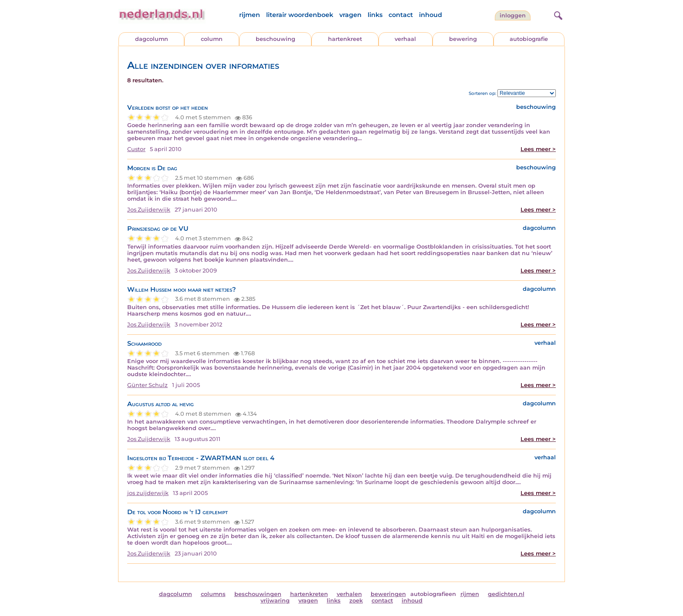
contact (401, 15)
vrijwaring (275, 601)
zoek (356, 601)
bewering (463, 39)
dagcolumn (152, 39)
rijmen (250, 15)
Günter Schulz (147, 385)
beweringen (388, 594)
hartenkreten (309, 594)
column (212, 39)
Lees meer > (538, 149)
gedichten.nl (506, 594)
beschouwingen (258, 594)
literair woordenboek (300, 15)
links (375, 15)
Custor (136, 149)
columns (213, 594)
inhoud (431, 15)
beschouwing (276, 39)
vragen (350, 15)
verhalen (349, 594)
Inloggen (513, 15)
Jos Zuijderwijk (149, 210)
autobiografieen (433, 594)
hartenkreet (345, 39)
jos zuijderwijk (148, 493)
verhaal (405, 39)
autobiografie (529, 39)
